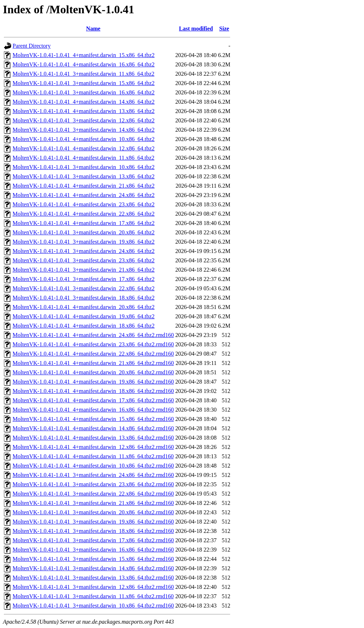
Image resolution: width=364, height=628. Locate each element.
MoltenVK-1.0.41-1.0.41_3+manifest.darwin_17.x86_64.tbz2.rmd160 (93, 540)
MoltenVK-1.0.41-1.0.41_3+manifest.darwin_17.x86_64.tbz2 (84, 279)
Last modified (196, 29)
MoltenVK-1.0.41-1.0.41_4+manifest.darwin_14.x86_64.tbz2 (84, 102)
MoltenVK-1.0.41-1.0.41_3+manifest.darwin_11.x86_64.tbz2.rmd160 (93, 596)
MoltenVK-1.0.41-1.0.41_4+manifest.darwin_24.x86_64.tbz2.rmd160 (93, 335)
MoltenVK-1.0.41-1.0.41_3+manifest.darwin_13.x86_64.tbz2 (84, 176)
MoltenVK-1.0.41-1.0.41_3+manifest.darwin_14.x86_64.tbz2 (84, 130)
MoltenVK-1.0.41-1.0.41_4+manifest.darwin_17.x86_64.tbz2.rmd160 (93, 400)
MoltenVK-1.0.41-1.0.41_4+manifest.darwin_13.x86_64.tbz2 (84, 111)
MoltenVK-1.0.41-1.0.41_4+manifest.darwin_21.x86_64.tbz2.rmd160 (93, 363)
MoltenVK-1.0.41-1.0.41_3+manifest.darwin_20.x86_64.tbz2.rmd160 (93, 512)
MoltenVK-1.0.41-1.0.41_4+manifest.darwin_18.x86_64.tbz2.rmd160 (93, 391)
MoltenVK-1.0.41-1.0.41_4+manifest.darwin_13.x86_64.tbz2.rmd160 (93, 438)
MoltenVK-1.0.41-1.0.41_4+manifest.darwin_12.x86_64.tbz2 (84, 148)
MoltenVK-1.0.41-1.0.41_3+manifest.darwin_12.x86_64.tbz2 (84, 120)
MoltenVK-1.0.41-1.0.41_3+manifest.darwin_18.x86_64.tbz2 (84, 298)
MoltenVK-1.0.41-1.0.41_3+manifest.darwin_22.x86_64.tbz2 (84, 288)
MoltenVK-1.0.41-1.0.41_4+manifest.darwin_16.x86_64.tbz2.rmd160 (93, 410)
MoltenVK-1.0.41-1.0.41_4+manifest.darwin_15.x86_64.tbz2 (84, 55)
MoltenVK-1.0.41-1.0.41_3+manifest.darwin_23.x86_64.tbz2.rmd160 (93, 484)
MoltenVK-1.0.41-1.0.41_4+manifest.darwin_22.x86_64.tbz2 (84, 214)
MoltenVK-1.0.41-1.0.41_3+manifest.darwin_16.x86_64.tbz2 (84, 92)
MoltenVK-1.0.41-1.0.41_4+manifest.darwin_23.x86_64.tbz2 (84, 204)
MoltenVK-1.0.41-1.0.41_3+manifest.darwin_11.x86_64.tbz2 (83, 74)
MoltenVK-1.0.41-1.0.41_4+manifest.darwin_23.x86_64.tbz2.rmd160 (93, 344)
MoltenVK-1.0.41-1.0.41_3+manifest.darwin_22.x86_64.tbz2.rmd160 (93, 494)
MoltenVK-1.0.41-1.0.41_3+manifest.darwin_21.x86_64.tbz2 (84, 270)
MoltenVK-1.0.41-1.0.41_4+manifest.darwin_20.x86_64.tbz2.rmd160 (93, 372)
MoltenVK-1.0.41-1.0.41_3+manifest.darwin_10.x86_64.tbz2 (84, 167)
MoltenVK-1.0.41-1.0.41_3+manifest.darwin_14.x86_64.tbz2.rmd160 (93, 568)
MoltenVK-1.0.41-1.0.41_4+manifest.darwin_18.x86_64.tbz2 (84, 326)
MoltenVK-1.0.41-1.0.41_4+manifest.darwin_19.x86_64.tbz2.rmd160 (93, 382)
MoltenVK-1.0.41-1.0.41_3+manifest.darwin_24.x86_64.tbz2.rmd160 (93, 475)
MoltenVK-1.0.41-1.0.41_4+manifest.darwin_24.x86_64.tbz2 (84, 195)
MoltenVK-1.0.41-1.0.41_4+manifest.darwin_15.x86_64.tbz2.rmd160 (93, 419)
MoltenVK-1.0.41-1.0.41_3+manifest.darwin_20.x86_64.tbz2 (84, 232)
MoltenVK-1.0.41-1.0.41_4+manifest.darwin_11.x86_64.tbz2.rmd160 (93, 456)
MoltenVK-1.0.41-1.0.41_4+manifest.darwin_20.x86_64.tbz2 (84, 307)
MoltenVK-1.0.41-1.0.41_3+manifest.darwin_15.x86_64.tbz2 (84, 83)
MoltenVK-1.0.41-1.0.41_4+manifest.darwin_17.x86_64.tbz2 (84, 223)
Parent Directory (32, 46)
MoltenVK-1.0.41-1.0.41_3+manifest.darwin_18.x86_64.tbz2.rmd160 (93, 531)
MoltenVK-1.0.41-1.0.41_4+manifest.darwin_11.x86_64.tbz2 (83, 158)
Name (93, 29)
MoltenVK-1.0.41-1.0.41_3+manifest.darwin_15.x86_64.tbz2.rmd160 (93, 559)
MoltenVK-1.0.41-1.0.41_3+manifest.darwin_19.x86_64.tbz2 (84, 242)
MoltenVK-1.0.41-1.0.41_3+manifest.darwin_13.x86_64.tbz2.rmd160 (93, 578)
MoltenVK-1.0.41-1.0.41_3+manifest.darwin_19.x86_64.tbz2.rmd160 (93, 522)
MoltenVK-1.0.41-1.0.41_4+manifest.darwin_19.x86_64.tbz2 (84, 316)
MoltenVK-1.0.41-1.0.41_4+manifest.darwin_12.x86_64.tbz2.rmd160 (93, 447)
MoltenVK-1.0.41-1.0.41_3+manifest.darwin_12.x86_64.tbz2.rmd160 (93, 587)
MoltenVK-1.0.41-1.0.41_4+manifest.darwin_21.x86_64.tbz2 (84, 186)
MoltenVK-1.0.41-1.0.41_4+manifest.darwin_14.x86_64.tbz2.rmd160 (93, 428)
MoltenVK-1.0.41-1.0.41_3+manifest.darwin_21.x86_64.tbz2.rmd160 (93, 503)
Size (224, 29)
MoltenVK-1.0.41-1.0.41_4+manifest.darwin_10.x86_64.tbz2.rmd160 (93, 466)
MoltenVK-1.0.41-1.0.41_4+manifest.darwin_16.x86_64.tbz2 (84, 64)
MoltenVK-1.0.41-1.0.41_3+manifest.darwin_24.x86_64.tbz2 (84, 251)
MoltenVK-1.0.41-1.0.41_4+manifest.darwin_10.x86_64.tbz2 (84, 139)
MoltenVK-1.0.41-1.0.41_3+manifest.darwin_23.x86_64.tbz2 (84, 260)
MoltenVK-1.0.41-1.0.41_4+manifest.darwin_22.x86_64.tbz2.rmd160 (93, 354)
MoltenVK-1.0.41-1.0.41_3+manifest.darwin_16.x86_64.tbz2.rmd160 (93, 550)
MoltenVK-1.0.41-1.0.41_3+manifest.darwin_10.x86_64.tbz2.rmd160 (93, 606)
